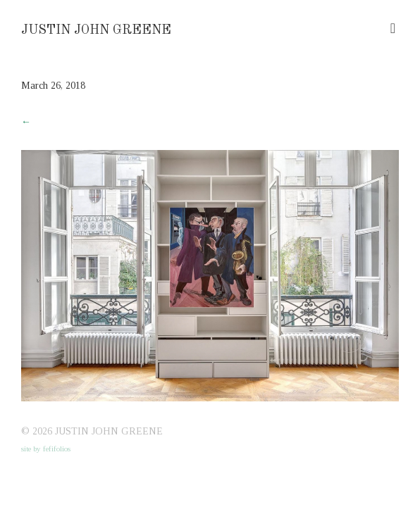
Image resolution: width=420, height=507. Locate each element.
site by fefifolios (46, 449)
